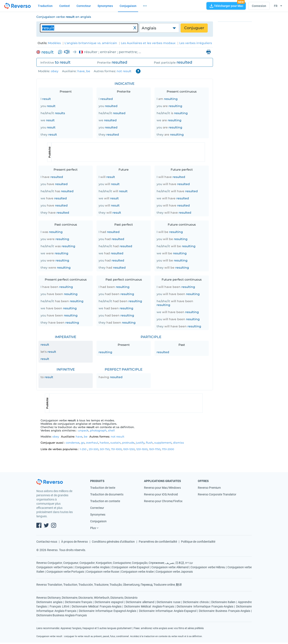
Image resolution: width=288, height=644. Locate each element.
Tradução (116, 585)
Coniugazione (122, 563)
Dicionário (131, 598)
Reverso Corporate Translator (217, 494)
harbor (104, 443)
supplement (163, 443)
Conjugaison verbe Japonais (174, 572)
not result (124, 71)
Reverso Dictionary (49, 598)
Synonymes (105, 6)
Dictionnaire (70, 598)
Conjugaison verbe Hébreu (208, 567)
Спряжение (156, 563)
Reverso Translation (49, 585)
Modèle (44, 71)
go (83, 443)
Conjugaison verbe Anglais (92, 567)
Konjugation (104, 563)
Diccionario (86, 598)
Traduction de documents (107, 494)
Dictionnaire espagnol (109, 602)
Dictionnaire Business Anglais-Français (62, 615)
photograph (98, 430)
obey (55, 71)
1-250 (83, 449)
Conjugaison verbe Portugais (65, 572)
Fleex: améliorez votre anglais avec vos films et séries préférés (169, 628)
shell (111, 430)
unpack (83, 430)
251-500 (94, 449)
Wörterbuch (102, 598)
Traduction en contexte (105, 501)
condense (73, 443)
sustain (116, 443)
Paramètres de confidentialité (158, 542)
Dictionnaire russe (168, 602)
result (48, 52)
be (88, 71)
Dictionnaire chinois (196, 602)
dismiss (178, 443)
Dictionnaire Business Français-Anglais (225, 611)
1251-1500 (142, 449)
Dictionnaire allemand (140, 602)
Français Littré (59, 606)
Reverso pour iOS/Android (161, 494)
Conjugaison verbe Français (55, 567)
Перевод (147, 585)
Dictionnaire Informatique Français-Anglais (205, 606)
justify (140, 443)
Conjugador (87, 563)
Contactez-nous (47, 542)
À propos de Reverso (75, 542)
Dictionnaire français (79, 602)
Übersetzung (131, 585)
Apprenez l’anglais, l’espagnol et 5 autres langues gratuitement (96, 628)
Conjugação (140, 563)
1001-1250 (129, 449)
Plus (93, 528)
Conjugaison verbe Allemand (170, 567)
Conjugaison (128, 6)
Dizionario (117, 598)
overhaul (92, 443)
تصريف (170, 563)
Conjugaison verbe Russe (103, 572)
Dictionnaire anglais (49, 602)
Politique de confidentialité (198, 542)
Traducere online (164, 585)
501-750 (105, 449)
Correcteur (84, 6)
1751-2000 (168, 449)
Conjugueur (71, 563)
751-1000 (116, 449)
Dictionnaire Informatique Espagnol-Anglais (108, 611)
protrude (128, 443)
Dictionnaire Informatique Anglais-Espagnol (168, 611)
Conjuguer (194, 28)
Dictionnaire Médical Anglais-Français (149, 606)
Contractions (138, 71)
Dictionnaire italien (223, 602)
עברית (189, 563)
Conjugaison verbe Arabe (137, 572)
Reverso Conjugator (49, 563)
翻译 (179, 585)
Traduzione (101, 585)
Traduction (45, 6)
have (81, 71)
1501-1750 (155, 449)
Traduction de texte (103, 488)
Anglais (149, 28)
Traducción (86, 585)
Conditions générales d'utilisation (113, 542)
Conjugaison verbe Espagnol (130, 567)
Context (65, 6)
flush (149, 443)
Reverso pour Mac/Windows (162, 488)
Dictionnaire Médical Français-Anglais (97, 606)
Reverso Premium (209, 488)
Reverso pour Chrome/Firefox (163, 501)
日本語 (180, 563)
